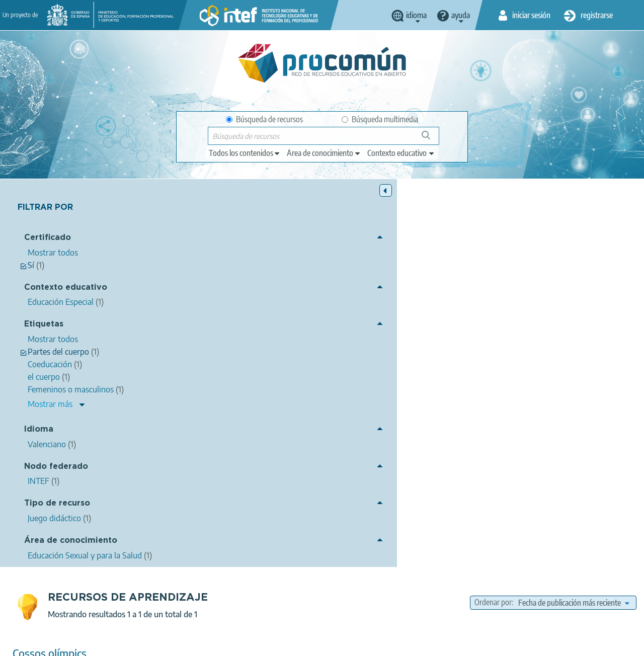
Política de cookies (251, 644)
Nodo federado (56, 468)
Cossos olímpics (211, 265)
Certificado (48, 239)
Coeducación (328, 351)
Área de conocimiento (71, 542)
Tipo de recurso (57, 505)
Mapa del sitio (369, 644)
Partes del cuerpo (463, 351)
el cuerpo (371, 351)
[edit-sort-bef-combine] (574, 215)
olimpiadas (515, 351)
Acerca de (67, 644)
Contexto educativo (66, 289)
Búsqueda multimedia (380, 119)
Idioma (39, 431)
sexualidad (411, 351)
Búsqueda (431, 139)
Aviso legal (113, 644)
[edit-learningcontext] (401, 153)
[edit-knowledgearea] (324, 153)
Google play (350, 604)
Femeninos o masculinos (578, 351)
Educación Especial (401, 380)
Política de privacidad (176, 644)
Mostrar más (50, 405)
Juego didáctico (381, 394)
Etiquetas (44, 326)
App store (263, 604)
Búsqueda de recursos (264, 119)
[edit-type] (245, 153)
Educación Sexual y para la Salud (429, 366)
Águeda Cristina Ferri (290, 279)
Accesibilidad (313, 644)
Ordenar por (493, 215)
